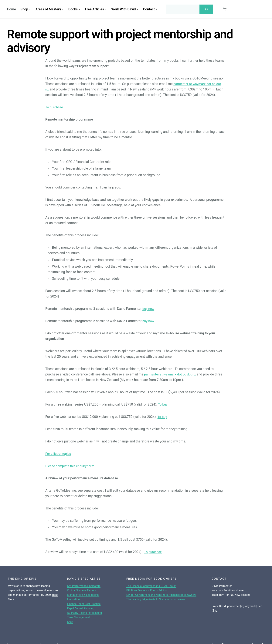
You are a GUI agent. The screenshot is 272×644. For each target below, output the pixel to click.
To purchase (54, 107)
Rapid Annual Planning (81, 609)
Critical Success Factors (82, 591)
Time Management (78, 617)
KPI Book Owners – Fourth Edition (147, 591)
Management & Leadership (83, 595)
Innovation (73, 599)
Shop (70, 622)
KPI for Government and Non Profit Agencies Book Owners (161, 595)
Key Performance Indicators (84, 586)
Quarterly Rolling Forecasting (85, 613)
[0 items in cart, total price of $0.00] (225, 9)
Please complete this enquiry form (71, 466)
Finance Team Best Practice (84, 604)
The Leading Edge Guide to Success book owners (156, 599)
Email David (219, 606)
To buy (162, 404)
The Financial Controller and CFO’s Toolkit (151, 586)
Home (11, 9)
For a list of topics (59, 454)
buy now (149, 309)
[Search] (206, 9)
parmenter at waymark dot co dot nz (171, 374)
